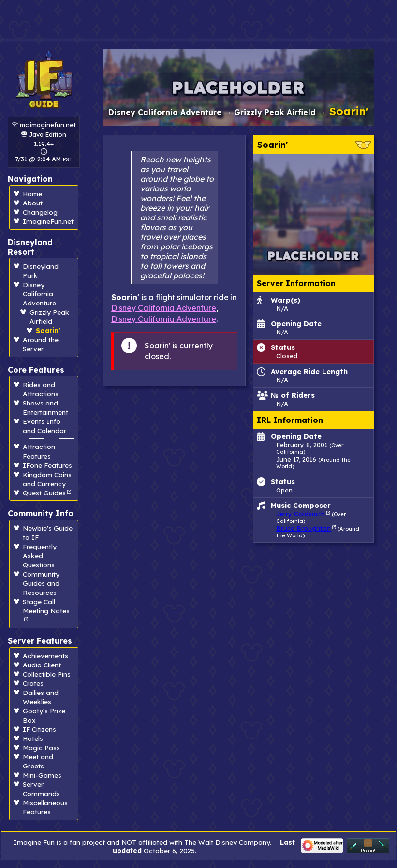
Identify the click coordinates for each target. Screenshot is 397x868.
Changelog (40, 212)
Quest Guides (44, 493)
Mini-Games (42, 775)
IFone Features (47, 465)
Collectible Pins (47, 674)
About (33, 203)
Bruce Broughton (303, 528)
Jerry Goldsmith (301, 514)
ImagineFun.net (48, 221)
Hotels (33, 738)
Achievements (45, 656)
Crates (33, 683)
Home (32, 194)
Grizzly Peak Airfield (275, 112)
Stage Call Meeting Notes (46, 606)
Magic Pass (41, 747)
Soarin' (48, 330)
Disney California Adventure (39, 294)
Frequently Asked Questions (40, 556)
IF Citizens (39, 729)
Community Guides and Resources (41, 583)
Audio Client (42, 665)
